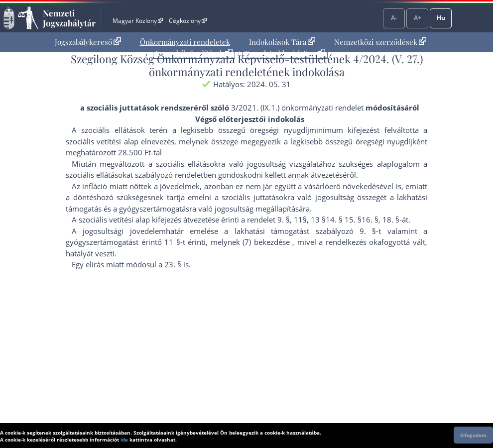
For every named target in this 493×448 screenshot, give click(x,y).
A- (394, 18)
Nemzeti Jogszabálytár (69, 18)
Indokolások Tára (282, 42)
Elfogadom (473, 435)
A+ (418, 18)
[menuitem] (88, 42)
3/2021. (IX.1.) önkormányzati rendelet (297, 108)
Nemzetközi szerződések (380, 42)
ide (124, 440)
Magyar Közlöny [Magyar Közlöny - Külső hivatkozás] (138, 21)
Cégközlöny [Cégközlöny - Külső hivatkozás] (188, 21)
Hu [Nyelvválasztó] (441, 18)
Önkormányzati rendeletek (185, 42)
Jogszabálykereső (88, 42)
